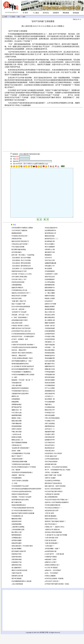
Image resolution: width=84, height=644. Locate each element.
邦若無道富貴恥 (50, 363)
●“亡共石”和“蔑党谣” (51, 577)
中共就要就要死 (17, 488)
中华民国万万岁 (50, 422)
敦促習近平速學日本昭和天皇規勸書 (23, 523)
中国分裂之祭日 (50, 461)
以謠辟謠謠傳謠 (17, 534)
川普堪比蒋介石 (17, 455)
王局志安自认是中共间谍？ (20, 254)
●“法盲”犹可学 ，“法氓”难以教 (54, 564)
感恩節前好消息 (17, 575)
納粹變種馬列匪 (50, 295)
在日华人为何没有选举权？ (53, 499)
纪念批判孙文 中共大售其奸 (53, 463)
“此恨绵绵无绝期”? (17, 469)
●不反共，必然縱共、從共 (20, 349)
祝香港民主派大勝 (17, 586)
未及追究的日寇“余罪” (52, 520)
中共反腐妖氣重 (50, 412)
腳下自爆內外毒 (17, 512)
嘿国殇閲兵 (48, 265)
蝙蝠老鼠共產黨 (17, 528)
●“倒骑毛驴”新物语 (51, 567)
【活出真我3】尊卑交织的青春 (21, 273)
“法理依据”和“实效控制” (52, 504)
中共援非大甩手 (50, 444)
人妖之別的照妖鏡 (17, 594)
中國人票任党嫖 (17, 441)
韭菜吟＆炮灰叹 (17, 439)
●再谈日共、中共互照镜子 (53, 580)
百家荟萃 (56, 13)
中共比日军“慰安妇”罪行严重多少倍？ (57, 509)
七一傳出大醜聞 (50, 303)
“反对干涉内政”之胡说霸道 (20, 490)
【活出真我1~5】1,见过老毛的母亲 (22, 278)
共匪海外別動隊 (50, 390)
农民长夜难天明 (50, 403)
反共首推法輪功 (17, 262)
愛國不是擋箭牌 (50, 333)
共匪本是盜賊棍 (50, 425)
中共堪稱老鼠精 (50, 395)
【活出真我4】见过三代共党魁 (21, 270)
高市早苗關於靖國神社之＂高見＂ (22, 371)
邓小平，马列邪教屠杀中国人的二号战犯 (57, 480)
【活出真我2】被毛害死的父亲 (21, 276)
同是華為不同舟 (17, 564)
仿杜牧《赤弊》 (17, 461)
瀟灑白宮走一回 (17, 420)
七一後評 (14, 387)
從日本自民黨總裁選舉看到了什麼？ (23, 379)
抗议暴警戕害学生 (50, 240)
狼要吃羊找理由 (50, 306)
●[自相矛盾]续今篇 (51, 561)
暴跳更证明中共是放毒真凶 (20, 398)
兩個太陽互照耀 (17, 431)
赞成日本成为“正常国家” (19, 306)
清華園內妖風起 (17, 414)
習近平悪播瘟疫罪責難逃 (19, 452)
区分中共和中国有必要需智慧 (21, 316)
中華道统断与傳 (50, 384)
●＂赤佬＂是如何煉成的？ (20, 327)
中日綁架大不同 (50, 431)
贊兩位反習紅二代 (17, 450)
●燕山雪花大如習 (17, 333)
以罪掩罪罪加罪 (50, 344)
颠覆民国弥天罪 (50, 376)
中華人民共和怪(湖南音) (52, 428)
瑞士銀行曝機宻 (17, 558)
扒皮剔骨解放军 (50, 289)
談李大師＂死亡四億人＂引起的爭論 (23, 265)
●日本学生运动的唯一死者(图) (54, 588)
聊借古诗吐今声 (50, 420)
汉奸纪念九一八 (50, 439)
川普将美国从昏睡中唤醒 (19, 471)
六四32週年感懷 (17, 395)
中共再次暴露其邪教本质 (53, 515)
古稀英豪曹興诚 (17, 295)
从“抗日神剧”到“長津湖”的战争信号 (23, 376)
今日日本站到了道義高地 (19, 240)
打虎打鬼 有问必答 (51, 550)
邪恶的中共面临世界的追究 (20, 504)
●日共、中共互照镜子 (52, 583)
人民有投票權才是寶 (18, 539)
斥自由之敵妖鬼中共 (51, 238)
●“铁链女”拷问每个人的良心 (20, 335)
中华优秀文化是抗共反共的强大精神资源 (24, 357)
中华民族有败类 (50, 382)
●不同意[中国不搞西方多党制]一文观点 (57, 594)
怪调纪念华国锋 (17, 447)
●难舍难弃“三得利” (51, 569)
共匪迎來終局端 (17, 569)
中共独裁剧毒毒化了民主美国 (21, 463)
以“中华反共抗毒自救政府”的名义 (22, 520)
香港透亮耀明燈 (50, 319)
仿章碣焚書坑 (16, 409)
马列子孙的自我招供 (51, 471)
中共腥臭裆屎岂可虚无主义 (20, 401)
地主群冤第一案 (50, 409)
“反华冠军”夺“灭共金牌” (19, 322)
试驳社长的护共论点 (51, 528)
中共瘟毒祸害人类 (17, 526)
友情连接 (76, 13)
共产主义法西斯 (50, 398)
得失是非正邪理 (50, 325)
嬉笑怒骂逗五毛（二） (52, 248)
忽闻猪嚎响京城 (50, 401)
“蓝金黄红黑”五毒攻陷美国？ (21, 458)
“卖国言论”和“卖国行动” (52, 539)
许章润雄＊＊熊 (50, 357)
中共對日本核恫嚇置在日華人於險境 (23, 384)
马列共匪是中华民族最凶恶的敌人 (22, 482)
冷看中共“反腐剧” (50, 488)
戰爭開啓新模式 (17, 545)
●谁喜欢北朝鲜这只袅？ (52, 575)
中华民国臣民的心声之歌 (19, 300)
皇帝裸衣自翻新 (17, 550)
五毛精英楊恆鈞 (50, 281)
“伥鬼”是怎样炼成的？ (52, 553)
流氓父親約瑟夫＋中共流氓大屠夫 (22, 556)
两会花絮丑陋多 (50, 360)
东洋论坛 (46, 13)
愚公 (19, 17)
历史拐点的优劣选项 (18, 292)
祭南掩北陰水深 (50, 365)
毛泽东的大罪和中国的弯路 (53, 542)
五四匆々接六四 (50, 335)
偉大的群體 (48, 278)
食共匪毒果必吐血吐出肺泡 (20, 509)
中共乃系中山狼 (17, 422)
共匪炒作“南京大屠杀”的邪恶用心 (22, 363)
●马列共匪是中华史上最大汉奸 (21, 341)
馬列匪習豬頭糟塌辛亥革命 (20, 374)
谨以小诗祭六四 (50, 322)
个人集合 (36, 13)
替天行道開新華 (50, 257)
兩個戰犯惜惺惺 (17, 243)
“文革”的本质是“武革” (52, 548)
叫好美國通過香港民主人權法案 (21, 591)
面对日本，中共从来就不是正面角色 (56, 477)
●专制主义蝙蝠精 (50, 586)
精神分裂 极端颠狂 (51, 526)
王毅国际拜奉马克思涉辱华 (20, 403)
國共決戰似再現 (50, 327)
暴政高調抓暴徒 (50, 300)
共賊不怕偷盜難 (50, 354)
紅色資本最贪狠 (50, 349)
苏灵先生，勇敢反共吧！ (19, 360)
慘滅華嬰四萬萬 (17, 425)
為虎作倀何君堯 (17, 567)
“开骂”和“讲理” (50, 523)
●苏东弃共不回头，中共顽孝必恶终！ (23, 346)
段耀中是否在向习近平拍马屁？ (21, 338)
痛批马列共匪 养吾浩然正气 (20, 251)
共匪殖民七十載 (50, 259)
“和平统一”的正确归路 (52, 482)
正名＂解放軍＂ (17, 480)
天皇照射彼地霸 (50, 338)
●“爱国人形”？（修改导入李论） (55, 537)
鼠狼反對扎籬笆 (17, 553)
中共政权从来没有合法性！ (20, 246)
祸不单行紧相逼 (17, 588)
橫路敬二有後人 (17, 428)
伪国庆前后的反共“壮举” (19, 281)
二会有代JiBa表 (16, 444)
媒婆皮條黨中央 (50, 297)
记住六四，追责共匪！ (19, 319)
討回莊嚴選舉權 (50, 341)
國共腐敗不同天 (50, 374)
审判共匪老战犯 (50, 387)
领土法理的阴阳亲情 (51, 507)
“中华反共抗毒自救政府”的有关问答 (23, 518)
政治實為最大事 (50, 251)
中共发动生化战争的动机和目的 (21, 501)
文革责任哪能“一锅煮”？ (52, 558)
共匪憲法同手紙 (17, 248)
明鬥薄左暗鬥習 (17, 417)
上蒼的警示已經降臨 (18, 537)
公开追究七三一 (50, 406)
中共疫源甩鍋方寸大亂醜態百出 (21, 382)
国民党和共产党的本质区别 (53, 493)
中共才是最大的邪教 (18, 257)
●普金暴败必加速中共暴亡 (20, 330)
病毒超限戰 (15, 412)
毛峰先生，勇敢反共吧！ (19, 365)
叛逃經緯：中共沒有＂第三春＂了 (22, 390)
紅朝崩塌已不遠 (17, 572)
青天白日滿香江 (50, 254)
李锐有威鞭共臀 (50, 368)
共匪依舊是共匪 (50, 447)
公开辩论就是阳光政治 (52, 469)
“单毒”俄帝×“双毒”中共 (19, 311)
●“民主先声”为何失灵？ (52, 591)
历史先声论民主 (50, 455)
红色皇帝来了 (49, 311)
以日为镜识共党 (50, 452)
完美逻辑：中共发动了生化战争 (21, 507)
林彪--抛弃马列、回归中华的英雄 (55, 496)
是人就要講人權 (50, 330)
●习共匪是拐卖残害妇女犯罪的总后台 (23, 344)
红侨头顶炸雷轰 (50, 371)
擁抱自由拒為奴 (50, 246)
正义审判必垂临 (50, 292)
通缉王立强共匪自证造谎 (19, 580)
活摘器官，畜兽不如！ (19, 485)
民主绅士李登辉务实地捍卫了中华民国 (24, 477)
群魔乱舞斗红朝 (50, 379)
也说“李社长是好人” (51, 534)
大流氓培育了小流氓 (51, 284)
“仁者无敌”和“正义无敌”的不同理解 (56, 545)
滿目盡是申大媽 (50, 262)
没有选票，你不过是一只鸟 (20, 325)
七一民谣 (14, 493)
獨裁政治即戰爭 (50, 316)
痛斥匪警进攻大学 (50, 243)
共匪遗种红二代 (50, 352)
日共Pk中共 (48, 267)
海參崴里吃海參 (50, 441)
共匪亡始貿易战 (50, 433)
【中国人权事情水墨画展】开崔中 (22, 368)
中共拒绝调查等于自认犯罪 (20, 496)
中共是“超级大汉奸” (51, 466)
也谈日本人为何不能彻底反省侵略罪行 (57, 512)
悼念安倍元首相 (17, 308)
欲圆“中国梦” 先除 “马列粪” (53, 485)
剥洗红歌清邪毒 (50, 393)
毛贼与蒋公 (48, 414)
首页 (6, 17)
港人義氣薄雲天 (17, 577)
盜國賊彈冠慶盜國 (50, 273)
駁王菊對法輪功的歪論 (19, 259)
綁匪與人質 (15, 406)
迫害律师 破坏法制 (51, 474)
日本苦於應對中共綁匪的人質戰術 (22, 238)
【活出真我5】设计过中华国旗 (21, 267)
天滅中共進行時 (17, 583)
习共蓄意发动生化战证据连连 (21, 474)
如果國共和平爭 (50, 450)
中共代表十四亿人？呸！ (19, 289)
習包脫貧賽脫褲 (17, 436)
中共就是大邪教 (50, 346)
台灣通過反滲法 (17, 548)
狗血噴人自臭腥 (50, 308)
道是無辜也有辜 (17, 531)
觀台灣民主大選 (17, 542)
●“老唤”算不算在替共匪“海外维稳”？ (23, 354)
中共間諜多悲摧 (50, 417)
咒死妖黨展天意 (17, 393)
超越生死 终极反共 (17, 297)
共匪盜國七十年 (50, 276)
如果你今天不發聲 (50, 314)
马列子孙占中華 (50, 270)
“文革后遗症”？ (50, 556)
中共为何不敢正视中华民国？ (54, 501)
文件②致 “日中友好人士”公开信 (22, 284)
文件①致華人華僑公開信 (19, 286)
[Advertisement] (20, 129)
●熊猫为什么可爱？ (51, 572)
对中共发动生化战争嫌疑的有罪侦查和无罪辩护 (26, 499)
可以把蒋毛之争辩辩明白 (53, 490)
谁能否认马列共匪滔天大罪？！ (21, 303)
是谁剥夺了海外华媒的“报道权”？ (55, 531)
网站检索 (66, 13)
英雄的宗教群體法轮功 (19, 515)
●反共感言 (15, 352)
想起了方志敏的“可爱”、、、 (21, 314)
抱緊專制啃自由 (50, 436)
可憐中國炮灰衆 (17, 433)
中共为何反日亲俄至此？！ (53, 518)
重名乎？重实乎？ (17, 466)
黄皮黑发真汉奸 (50, 458)
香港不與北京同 (50, 286)
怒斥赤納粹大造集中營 (19, 561)
